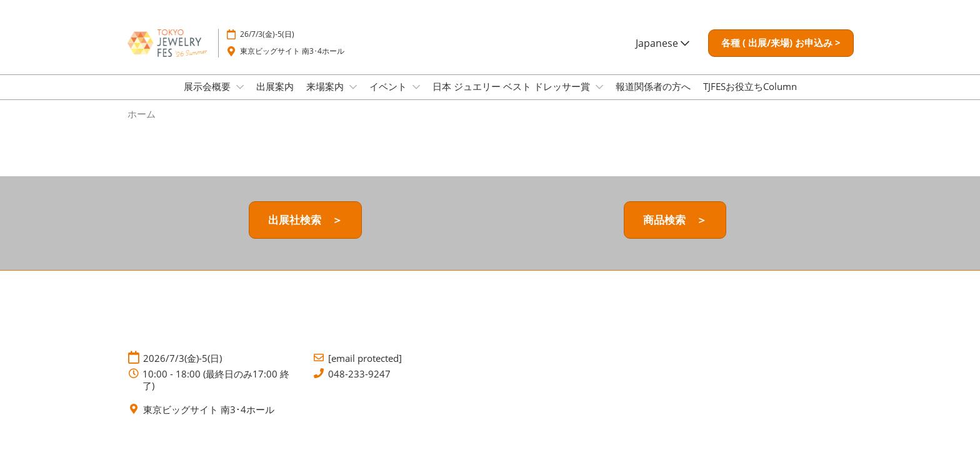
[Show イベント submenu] (416, 87)
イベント (389, 86)
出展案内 (275, 86)
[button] (781, 43)
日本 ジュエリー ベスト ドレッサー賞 (512, 86)
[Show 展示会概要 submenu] (240, 87)
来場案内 (326, 86)
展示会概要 (208, 86)
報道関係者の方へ (653, 86)
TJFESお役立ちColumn (750, 86)
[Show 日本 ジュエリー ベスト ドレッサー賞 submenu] (599, 87)
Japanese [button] (662, 43)
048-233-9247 (359, 374)
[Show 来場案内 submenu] (353, 87)
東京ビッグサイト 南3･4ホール (292, 51)
